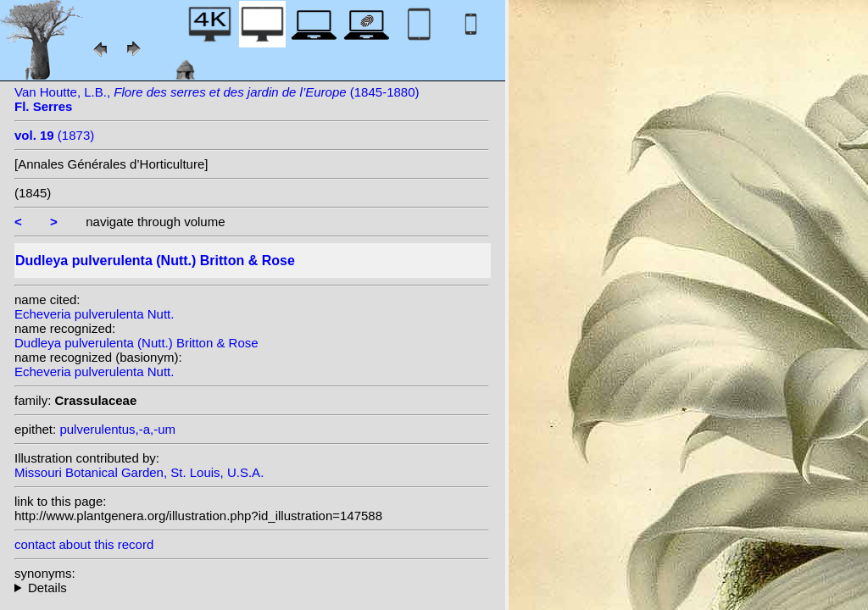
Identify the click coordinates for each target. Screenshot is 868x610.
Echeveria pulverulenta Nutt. (94, 314)
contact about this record (84, 544)
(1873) (54, 135)
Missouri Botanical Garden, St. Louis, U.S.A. (139, 472)
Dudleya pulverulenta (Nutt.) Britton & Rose (136, 343)
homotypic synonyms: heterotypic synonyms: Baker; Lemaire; (252, 588)
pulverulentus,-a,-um (117, 429)
